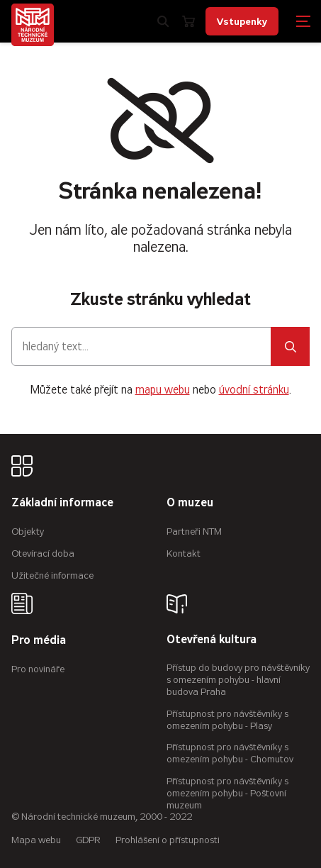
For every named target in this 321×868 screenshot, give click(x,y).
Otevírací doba (43, 553)
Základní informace (62, 503)
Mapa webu (36, 840)
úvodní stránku (254, 390)
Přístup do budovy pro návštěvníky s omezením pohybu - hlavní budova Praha (238, 680)
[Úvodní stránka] (33, 25)
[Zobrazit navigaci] (303, 21)
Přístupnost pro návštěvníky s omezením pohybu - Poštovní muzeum (227, 793)
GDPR (88, 840)
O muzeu (190, 503)
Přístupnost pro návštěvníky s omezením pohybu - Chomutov (230, 753)
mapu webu (163, 390)
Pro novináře (38, 669)
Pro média (39, 641)
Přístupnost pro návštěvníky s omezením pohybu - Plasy (227, 720)
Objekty (28, 532)
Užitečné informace (52, 575)
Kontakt (184, 553)
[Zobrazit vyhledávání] (163, 21)
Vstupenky (242, 21)
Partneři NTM (194, 532)
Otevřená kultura (212, 640)
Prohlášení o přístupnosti (168, 840)
